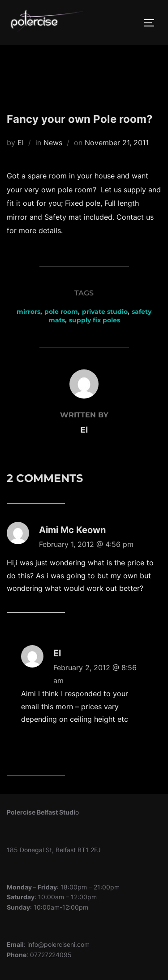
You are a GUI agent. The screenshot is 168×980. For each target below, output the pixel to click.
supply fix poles (95, 320)
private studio (105, 312)
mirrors (28, 312)
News (53, 143)
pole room (61, 312)
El (21, 143)
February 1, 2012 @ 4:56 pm (86, 544)
